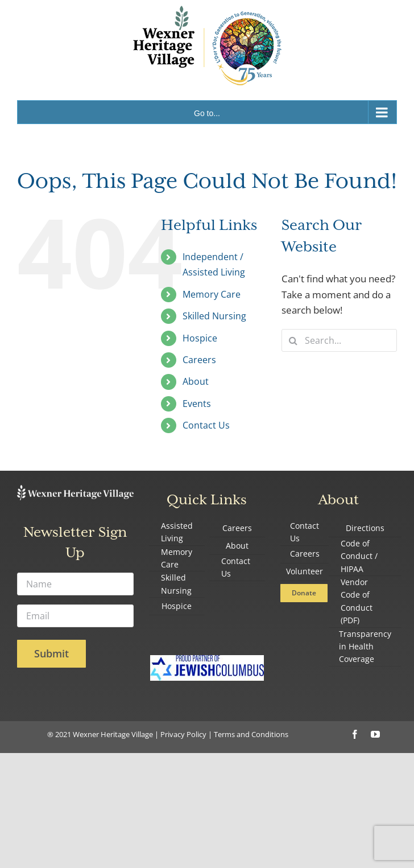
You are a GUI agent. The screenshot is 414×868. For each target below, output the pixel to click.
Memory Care (212, 294)
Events (197, 404)
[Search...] (339, 340)
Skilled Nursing (214, 316)
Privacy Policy (183, 734)
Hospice (200, 338)
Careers (199, 360)
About (196, 381)
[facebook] (355, 734)
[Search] (293, 340)
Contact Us (206, 425)
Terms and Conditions (251, 734)
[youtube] (375, 734)
